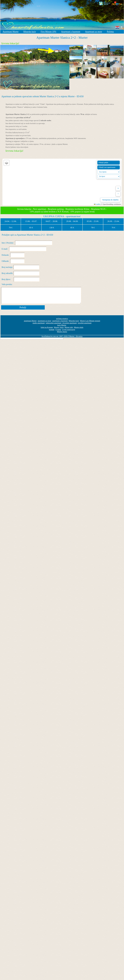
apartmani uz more (44, 321)
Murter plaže (79, 327)
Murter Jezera (62, 332)
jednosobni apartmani (54, 323)
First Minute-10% (48, 32)
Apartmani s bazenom (71, 32)
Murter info (69, 327)
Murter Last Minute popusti (90, 321)
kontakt (52, 330)
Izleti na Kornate (47, 327)
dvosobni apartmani (70, 323)
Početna (110, 32)
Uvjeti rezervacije (69, 330)
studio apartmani (39, 323)
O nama (58, 330)
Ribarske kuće (30, 32)
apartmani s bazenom (60, 321)
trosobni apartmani (85, 323)
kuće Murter (62, 325)
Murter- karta (59, 327)
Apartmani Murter (11, 32)
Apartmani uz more (94, 32)
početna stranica (62, 319)
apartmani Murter (30, 321)
